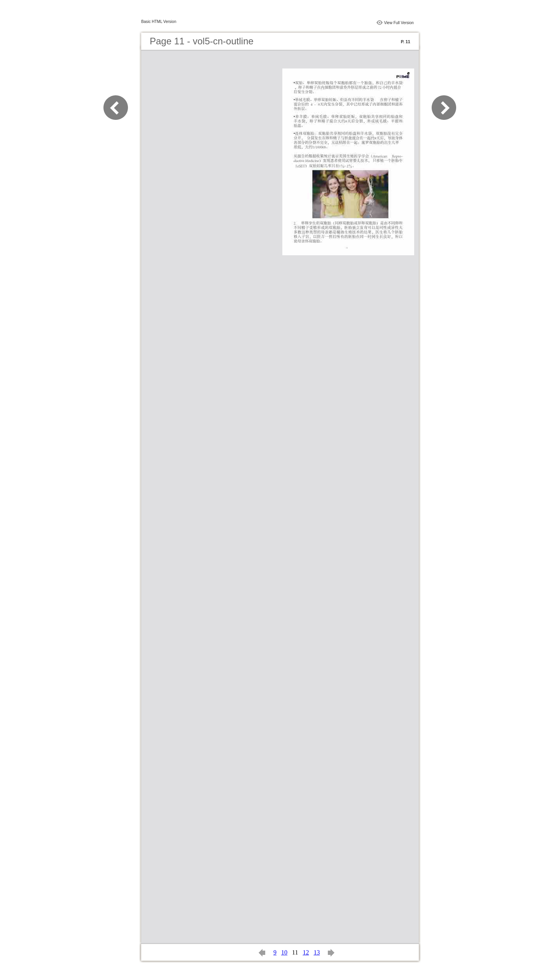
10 (284, 952)
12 (306, 952)
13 (317, 952)
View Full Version (399, 23)
